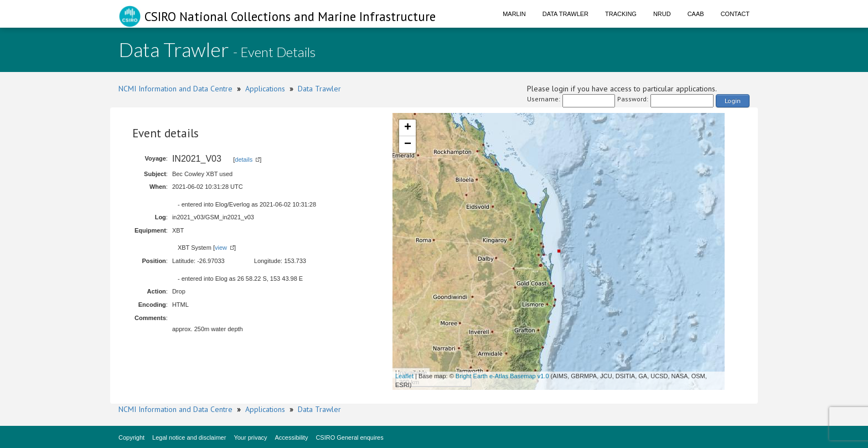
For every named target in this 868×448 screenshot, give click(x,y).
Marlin (514, 14)
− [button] (408, 145)
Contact (735, 14)
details (244, 159)
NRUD (662, 14)
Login (733, 101)
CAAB (696, 14)
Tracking (621, 14)
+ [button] (408, 128)
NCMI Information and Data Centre (175, 89)
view (221, 248)
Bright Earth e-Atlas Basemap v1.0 (502, 376)
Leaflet (404, 376)
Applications (265, 89)
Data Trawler (565, 14)
